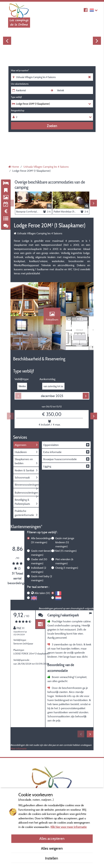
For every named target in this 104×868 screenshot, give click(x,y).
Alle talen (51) (42, 593)
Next (97, 41)
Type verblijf (16, 97)
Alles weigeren (52, 848)
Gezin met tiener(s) (43, 553)
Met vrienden (64, 561)
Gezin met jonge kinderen (65, 542)
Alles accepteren (52, 838)
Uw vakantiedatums (20, 84)
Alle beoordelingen (42, 540)
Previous (7, 41)
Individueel (39, 570)
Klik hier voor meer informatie (69, 827)
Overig (67, 568)
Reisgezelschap (18, 110)
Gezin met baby (42, 578)
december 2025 (52, 396)
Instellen (52, 858)
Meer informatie (18, 748)
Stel (66, 551)
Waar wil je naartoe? (20, 70)
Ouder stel (39, 561)
